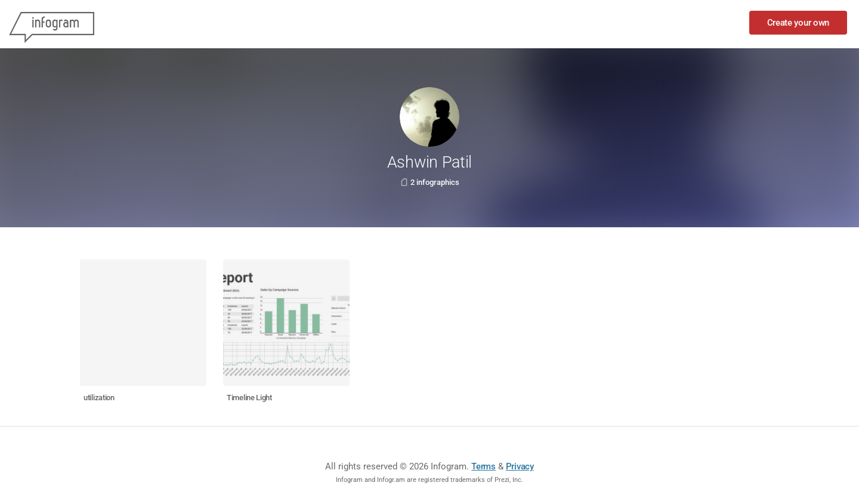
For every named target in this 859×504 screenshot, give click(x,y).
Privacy (520, 466)
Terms (483, 466)
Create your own (798, 23)
